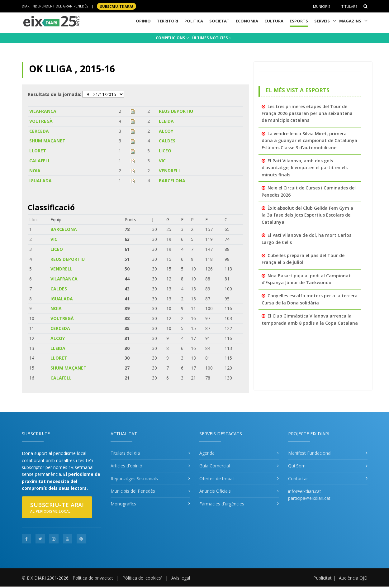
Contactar (298, 478)
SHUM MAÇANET (47, 141)
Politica (194, 21)
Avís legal (181, 578)
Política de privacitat (93, 578)
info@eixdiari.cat (305, 491)
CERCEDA (39, 131)
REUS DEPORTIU (176, 111)
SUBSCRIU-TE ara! (116, 6)
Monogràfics (123, 504)
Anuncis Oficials (215, 491)
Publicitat (323, 578)
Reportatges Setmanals (134, 478)
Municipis (322, 6)
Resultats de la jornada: (55, 94)
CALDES (167, 141)
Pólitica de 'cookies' (142, 578)
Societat (219, 21)
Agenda (207, 453)
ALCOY (166, 131)
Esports (299, 21)
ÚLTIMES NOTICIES (212, 38)
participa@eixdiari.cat (309, 498)
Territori (168, 21)
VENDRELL (170, 171)
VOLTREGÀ (41, 121)
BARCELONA (172, 181)
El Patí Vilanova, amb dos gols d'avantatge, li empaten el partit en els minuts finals (305, 168)
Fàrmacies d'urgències (222, 504)
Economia (247, 21)
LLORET (38, 151)
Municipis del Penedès (133, 491)
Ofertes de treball (217, 478)
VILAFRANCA (43, 111)
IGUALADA (40, 181)
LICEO (165, 151)
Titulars (349, 6)
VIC (162, 161)
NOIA (35, 171)
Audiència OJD (353, 578)
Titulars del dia (125, 453)
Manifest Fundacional (310, 453)
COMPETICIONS (172, 38)
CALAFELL (40, 161)
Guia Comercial (215, 466)
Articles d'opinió (126, 466)
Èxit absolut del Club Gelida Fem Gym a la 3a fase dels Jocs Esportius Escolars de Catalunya (307, 215)
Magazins (350, 21)
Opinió (143, 21)
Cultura (274, 21)
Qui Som (297, 466)
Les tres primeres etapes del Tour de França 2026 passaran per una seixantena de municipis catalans (307, 113)
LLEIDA (166, 121)
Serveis (322, 21)
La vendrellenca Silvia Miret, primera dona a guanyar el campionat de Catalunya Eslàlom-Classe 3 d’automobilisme (309, 141)
